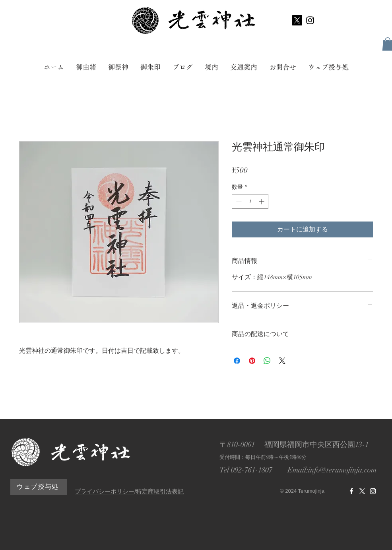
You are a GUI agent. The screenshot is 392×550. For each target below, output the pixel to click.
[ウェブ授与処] (39, 487)
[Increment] (262, 201)
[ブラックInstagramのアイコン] (310, 20)
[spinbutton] (250, 201)
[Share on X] (282, 361)
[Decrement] (238, 201)
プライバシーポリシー (105, 491)
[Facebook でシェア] (237, 361)
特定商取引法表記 (160, 491)
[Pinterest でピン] (252, 361)
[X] (297, 20)
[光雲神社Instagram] (373, 491)
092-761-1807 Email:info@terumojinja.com (304, 470)
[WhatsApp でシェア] (267, 361)
